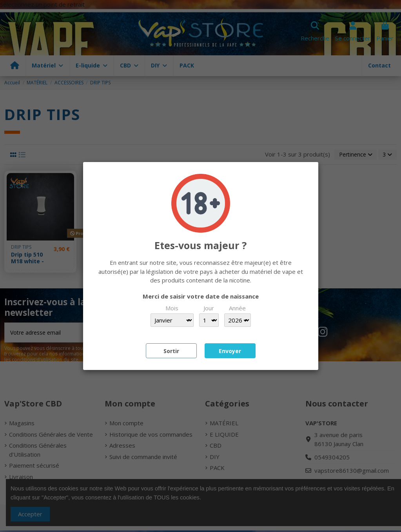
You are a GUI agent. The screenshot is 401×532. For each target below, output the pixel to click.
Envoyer (230, 351)
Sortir (171, 351)
